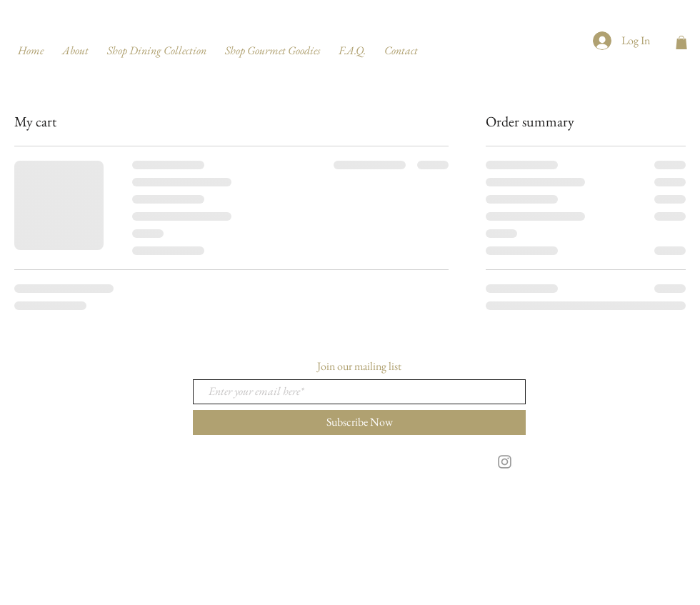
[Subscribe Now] (359, 422)
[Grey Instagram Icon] (505, 462)
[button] (681, 42)
